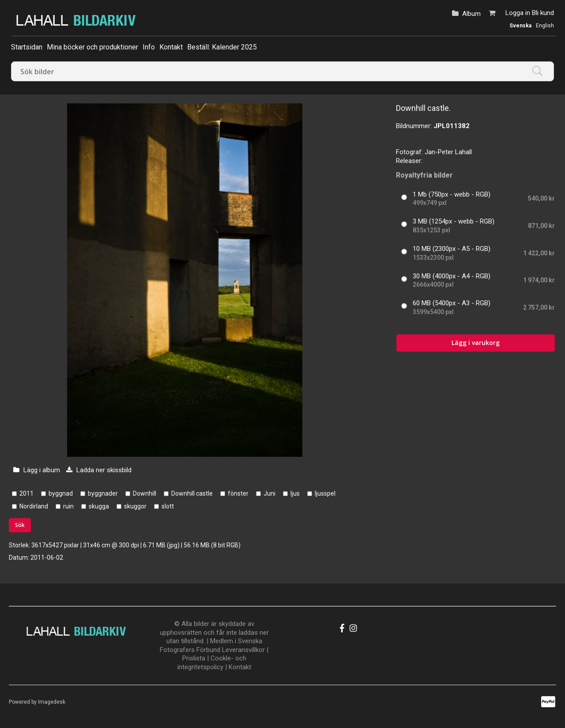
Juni (269, 493)
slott (168, 506)
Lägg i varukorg (476, 343)
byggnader (103, 493)
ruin (68, 506)
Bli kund (543, 13)
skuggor (135, 506)
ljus (295, 493)
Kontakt (171, 47)
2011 (26, 493)
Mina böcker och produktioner (92, 47)
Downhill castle (192, 493)
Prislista (194, 658)
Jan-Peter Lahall (448, 152)
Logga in (518, 13)
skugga (99, 506)
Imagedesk (52, 702)
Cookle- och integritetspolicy (212, 663)
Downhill (145, 493)
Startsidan (27, 47)
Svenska (520, 26)
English (545, 26)
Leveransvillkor (243, 650)
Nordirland (34, 506)
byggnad (61, 493)
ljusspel (325, 493)
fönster (238, 493)
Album (471, 14)
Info (149, 47)
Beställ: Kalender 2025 (222, 47)
